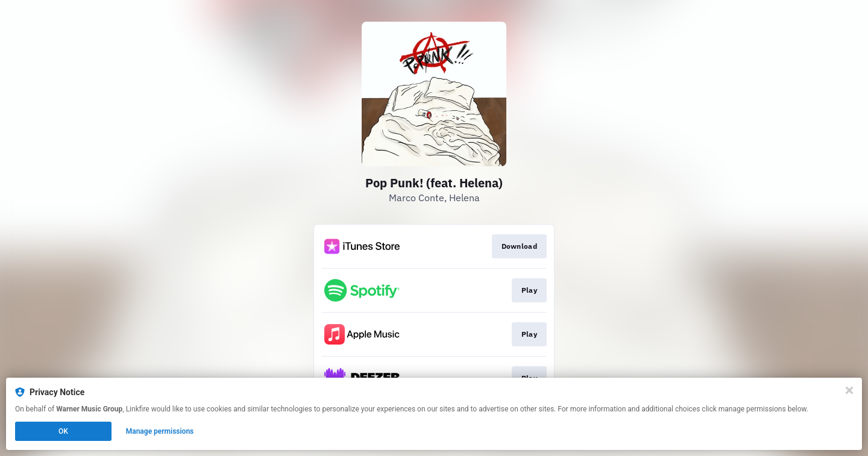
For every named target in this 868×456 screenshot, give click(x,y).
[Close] (849, 390)
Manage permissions (160, 431)
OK (63, 431)
